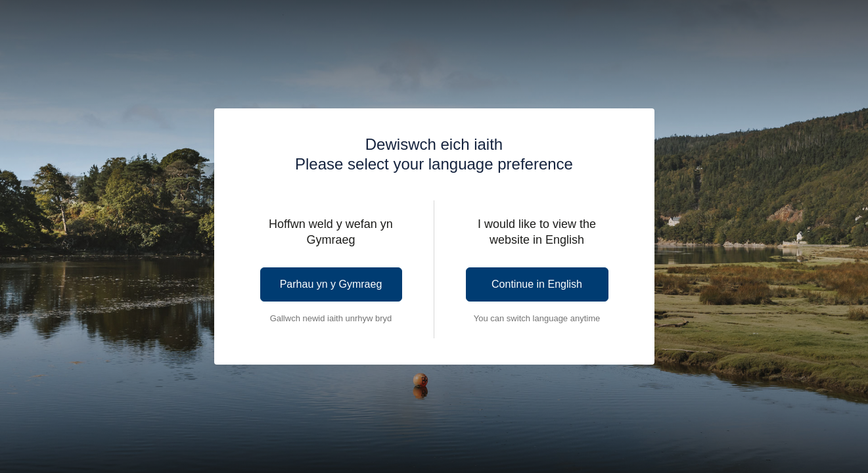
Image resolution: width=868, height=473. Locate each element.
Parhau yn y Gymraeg (331, 284)
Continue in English (537, 284)
